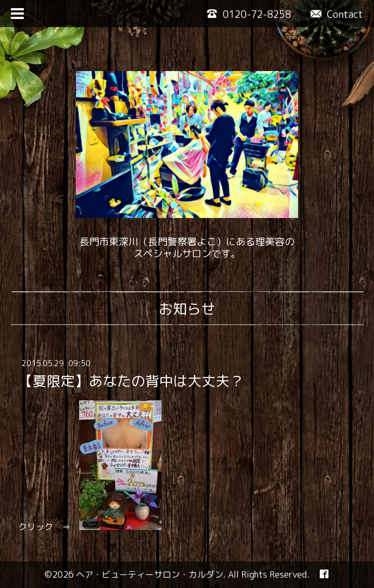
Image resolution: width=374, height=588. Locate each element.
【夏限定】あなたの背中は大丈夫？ (131, 381)
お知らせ (187, 309)
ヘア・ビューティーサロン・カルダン (150, 574)
